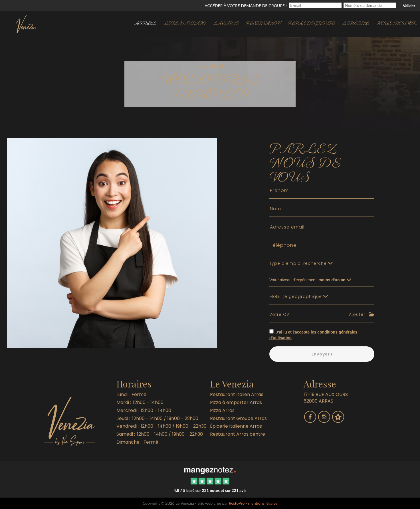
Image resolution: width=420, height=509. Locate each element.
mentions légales (263, 503)
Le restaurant (185, 23)
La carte (226, 23)
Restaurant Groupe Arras (238, 418)
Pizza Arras (222, 410)
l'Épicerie (356, 23)
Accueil (145, 23)
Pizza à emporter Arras (236, 402)
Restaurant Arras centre (238, 434)
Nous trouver (396, 23)
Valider (409, 6)
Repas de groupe (311, 23)
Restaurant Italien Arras (237, 394)
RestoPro (237, 503)
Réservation (263, 23)
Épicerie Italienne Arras (236, 426)
